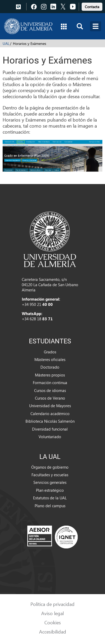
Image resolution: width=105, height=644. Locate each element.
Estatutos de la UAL (50, 498)
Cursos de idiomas (50, 390)
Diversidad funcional (50, 429)
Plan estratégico (50, 490)
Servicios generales (50, 482)
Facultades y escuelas (50, 475)
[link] (92, 6)
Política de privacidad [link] (52, 604)
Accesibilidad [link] (53, 632)
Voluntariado (50, 437)
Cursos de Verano (50, 398)
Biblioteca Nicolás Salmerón (50, 421)
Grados (50, 352)
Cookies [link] (53, 622)
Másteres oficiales (50, 359)
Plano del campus (50, 506)
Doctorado (50, 367)
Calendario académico (50, 413)
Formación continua (50, 383)
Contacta (92, 7)
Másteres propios (50, 375)
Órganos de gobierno (50, 467)
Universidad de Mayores (50, 406)
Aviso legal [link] (52, 613)
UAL (6, 43)
